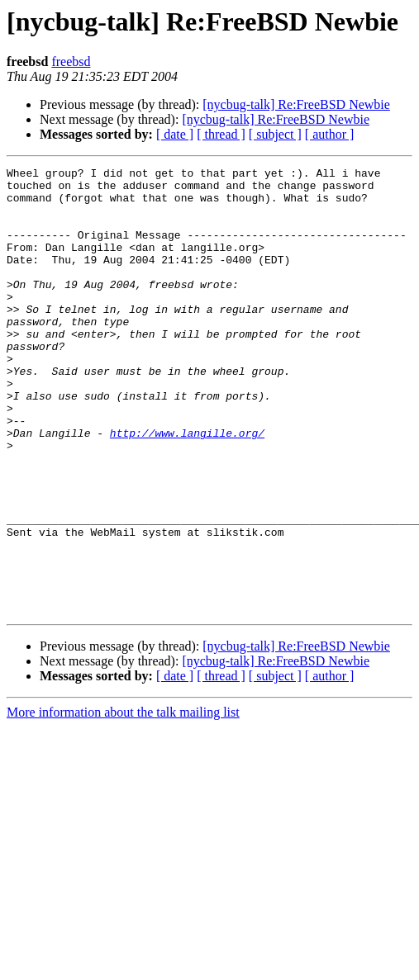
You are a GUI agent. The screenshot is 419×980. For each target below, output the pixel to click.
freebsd (71, 62)
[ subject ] (275, 134)
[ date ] (175, 134)
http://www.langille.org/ (187, 487)
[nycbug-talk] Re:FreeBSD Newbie (296, 104)
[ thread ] (221, 134)
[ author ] (330, 134)
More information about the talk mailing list (123, 801)
